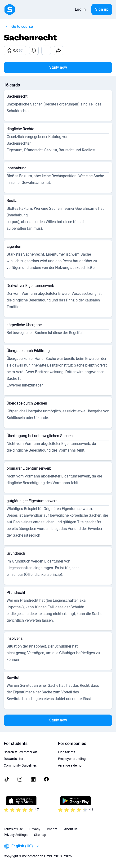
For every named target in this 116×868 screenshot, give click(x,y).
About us (71, 829)
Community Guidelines (20, 765)
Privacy (35, 829)
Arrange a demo (70, 765)
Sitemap (40, 835)
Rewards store (14, 759)
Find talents (67, 752)
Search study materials (21, 752)
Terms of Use (13, 829)
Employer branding (72, 759)
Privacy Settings (16, 835)
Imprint (52, 829)
